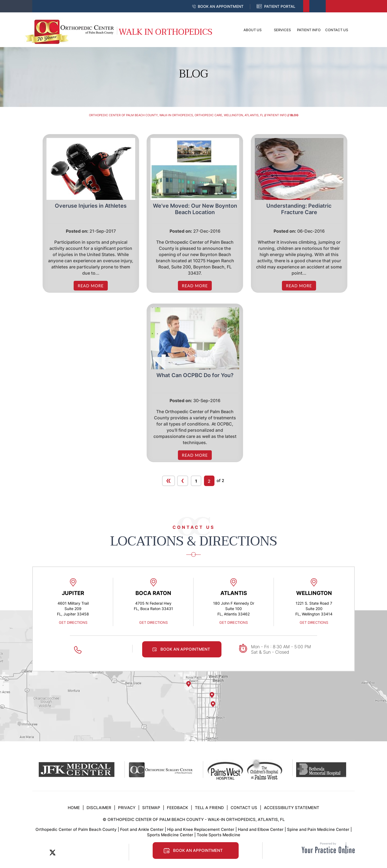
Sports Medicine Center (170, 835)
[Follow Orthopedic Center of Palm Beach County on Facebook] (40, 852)
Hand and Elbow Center (261, 829)
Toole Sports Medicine (218, 835)
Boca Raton (153, 593)
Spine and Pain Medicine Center (318, 829)
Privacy (127, 808)
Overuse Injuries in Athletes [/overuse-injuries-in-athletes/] (91, 206)
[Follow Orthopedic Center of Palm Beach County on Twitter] (53, 852)
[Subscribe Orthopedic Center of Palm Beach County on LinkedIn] (65, 852)
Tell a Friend (209, 808)
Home (227, 30)
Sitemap (151, 808)
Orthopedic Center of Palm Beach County (76, 829)
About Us (252, 30)
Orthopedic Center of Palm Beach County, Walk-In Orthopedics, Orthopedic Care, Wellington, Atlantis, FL (176, 115)
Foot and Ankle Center (142, 829)
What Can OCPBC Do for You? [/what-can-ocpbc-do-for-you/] (195, 375)
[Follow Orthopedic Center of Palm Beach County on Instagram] (89, 852)
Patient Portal (280, 6)
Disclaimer (99, 808)
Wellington (314, 593)
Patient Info (309, 30)
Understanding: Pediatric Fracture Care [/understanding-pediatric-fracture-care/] (299, 209)
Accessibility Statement (292, 808)
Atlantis (234, 593)
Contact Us (337, 30)
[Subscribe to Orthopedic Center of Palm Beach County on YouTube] (77, 852)
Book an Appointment (221, 6)
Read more (91, 286)
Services (282, 30)
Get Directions (73, 622)
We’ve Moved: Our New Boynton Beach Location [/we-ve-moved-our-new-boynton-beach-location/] (195, 209)
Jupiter (73, 593)
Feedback (178, 808)
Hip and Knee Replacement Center (201, 829)
